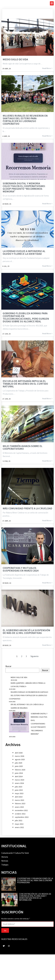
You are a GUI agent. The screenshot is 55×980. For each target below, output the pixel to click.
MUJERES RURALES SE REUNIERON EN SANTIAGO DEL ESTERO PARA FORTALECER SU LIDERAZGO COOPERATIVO (29, 695)
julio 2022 (19, 820)
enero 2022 (19, 827)
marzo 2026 (19, 756)
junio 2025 (19, 766)
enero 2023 (19, 807)
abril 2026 (19, 753)
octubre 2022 (20, 814)
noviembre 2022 (21, 810)
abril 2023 (19, 797)
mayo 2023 (19, 793)
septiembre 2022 (22, 817)
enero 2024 (19, 783)
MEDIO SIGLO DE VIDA (19, 677)
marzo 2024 (19, 780)
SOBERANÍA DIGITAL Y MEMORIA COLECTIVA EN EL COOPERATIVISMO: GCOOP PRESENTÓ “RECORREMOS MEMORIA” (39, 724)
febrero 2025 (20, 770)
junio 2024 (19, 773)
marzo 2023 (19, 800)
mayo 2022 (19, 824)
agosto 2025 (20, 759)
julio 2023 (19, 787)
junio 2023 (19, 790)
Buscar (8, 666)
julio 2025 (19, 763)
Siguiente (35, 656)
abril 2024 (19, 776)
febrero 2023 (20, 803)
